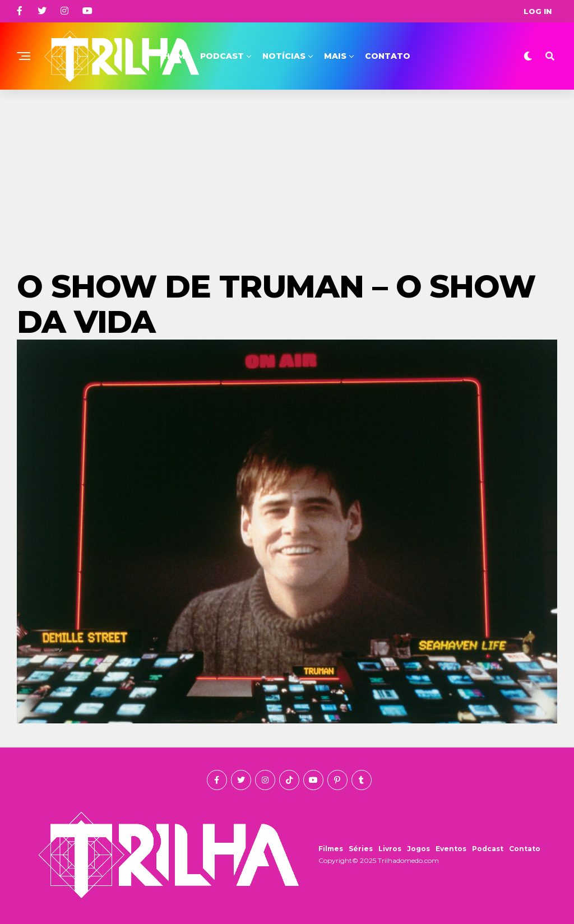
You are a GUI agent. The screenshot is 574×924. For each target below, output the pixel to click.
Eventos (451, 849)
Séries (361, 849)
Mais (335, 56)
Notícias (284, 56)
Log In (538, 11)
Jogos (418, 849)
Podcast (222, 56)
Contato (388, 56)
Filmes (331, 849)
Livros (390, 849)
